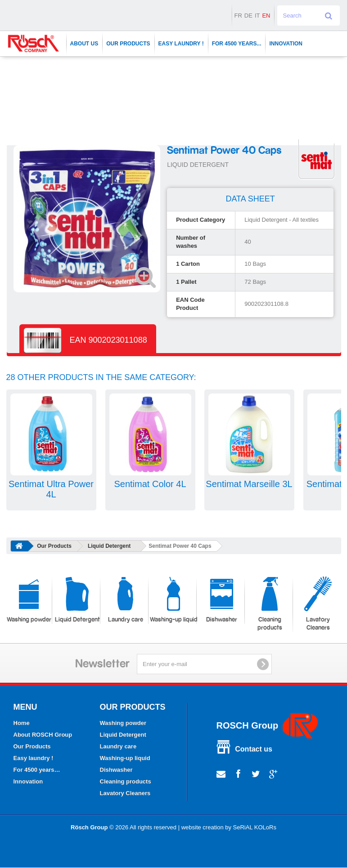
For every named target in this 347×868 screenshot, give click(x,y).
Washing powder (29, 600)
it (257, 16)
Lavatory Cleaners (318, 604)
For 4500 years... (237, 44)
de (248, 16)
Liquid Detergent (109, 546)
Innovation (286, 44)
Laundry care (126, 600)
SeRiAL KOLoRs (255, 827)
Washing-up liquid (174, 600)
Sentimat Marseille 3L (249, 484)
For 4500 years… (37, 770)
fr (238, 16)
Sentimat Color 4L (150, 484)
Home (22, 723)
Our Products (128, 44)
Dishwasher (222, 600)
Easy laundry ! (181, 44)
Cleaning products (270, 604)
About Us (84, 44)
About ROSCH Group (43, 735)
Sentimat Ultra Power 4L (51, 489)
